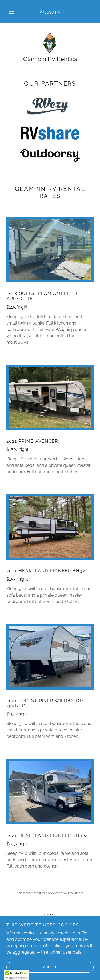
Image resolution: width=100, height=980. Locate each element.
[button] (12, 12)
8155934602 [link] (52, 12)
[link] (50, 43)
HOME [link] (50, 916)
